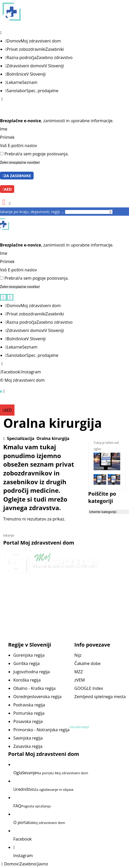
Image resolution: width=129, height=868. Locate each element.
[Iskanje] (111, 212)
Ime (4, 129)
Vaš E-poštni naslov (18, 146)
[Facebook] (10, 372)
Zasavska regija (28, 746)
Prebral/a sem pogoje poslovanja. (36, 154)
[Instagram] (30, 372)
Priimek (7, 137)
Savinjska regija (28, 738)
